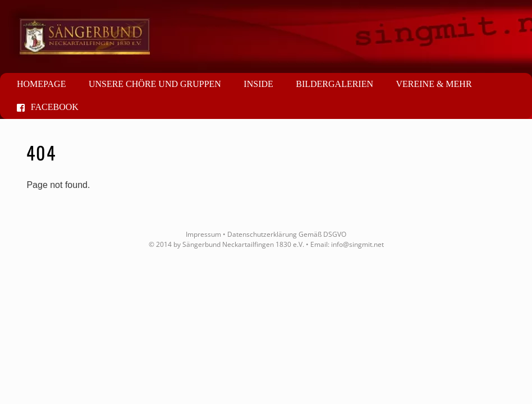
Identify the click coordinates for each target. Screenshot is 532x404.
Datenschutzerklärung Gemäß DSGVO (287, 234)
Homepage (41, 84)
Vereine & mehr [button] (434, 84)
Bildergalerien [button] (334, 84)
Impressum (203, 234)
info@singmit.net (357, 244)
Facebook (48, 107)
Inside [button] (258, 84)
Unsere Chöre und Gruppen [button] (155, 84)
